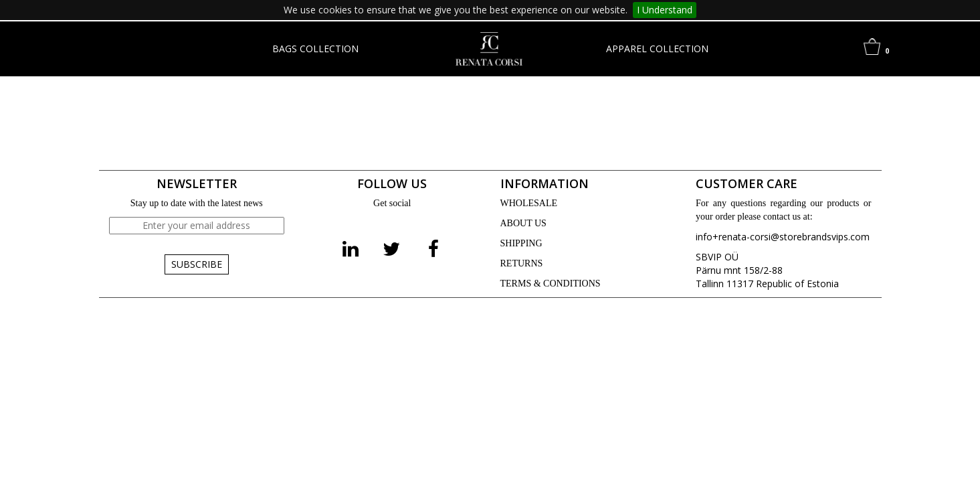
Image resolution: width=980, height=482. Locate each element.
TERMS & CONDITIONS (551, 284)
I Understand (665, 10)
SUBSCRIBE (197, 264)
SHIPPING (521, 243)
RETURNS (522, 263)
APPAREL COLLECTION (657, 49)
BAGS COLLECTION (315, 49)
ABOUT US (523, 223)
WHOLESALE (529, 203)
